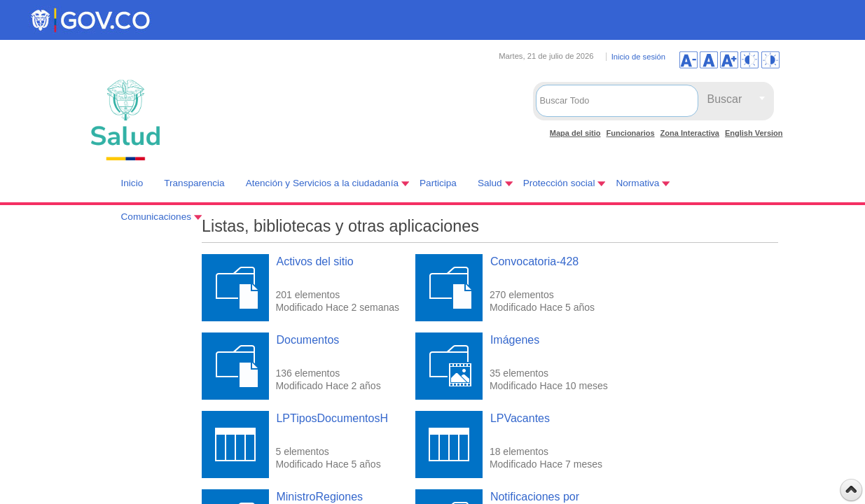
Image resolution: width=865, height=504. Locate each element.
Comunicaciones (157, 217)
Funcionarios (631, 133)
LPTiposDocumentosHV (335, 418)
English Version (754, 133)
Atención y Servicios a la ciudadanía (322, 183)
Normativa (637, 183)
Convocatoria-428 (534, 261)
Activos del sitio (314, 261)
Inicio (132, 183)
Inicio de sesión (638, 57)
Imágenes (515, 340)
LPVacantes (520, 418)
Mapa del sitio (575, 133)
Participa (438, 183)
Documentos (307, 340)
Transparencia (194, 183)
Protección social (559, 183)
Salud (490, 183)
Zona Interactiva (690, 133)
